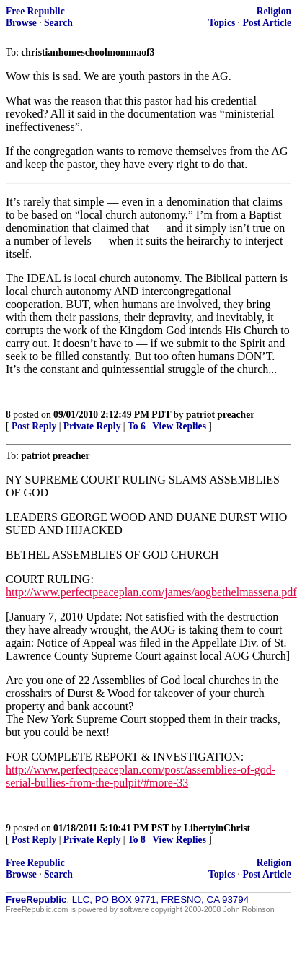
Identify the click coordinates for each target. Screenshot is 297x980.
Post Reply (34, 426)
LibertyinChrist (217, 828)
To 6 (137, 426)
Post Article (267, 23)
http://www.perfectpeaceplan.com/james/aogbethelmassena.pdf (151, 592)
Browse (21, 23)
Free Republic (35, 11)
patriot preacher (220, 415)
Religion (274, 11)
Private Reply (92, 426)
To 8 (137, 840)
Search (58, 23)
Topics (222, 23)
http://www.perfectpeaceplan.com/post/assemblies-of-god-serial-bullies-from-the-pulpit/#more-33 (141, 776)
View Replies (179, 426)
